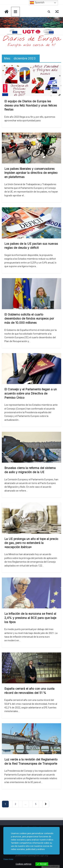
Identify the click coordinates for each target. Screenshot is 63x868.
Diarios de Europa (32, 39)
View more (8, 859)
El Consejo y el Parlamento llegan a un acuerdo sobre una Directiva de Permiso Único (31, 393)
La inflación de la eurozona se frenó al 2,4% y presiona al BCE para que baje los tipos (30, 618)
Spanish (37, 3)
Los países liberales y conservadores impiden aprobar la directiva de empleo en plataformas (31, 173)
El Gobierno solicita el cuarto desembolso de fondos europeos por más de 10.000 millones (29, 319)
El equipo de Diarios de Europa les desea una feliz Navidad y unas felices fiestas (31, 105)
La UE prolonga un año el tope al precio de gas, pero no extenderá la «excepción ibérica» (31, 543)
